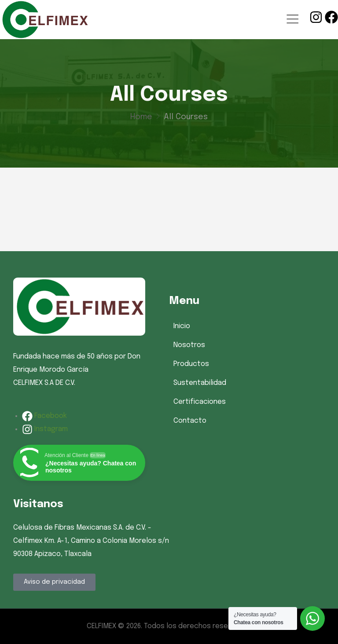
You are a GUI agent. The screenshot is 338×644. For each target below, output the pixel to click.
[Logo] (44, 20)
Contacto (190, 421)
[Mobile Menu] (292, 20)
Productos (191, 364)
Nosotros (189, 345)
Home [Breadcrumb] (141, 117)
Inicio (182, 326)
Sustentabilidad (200, 383)
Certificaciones (200, 402)
